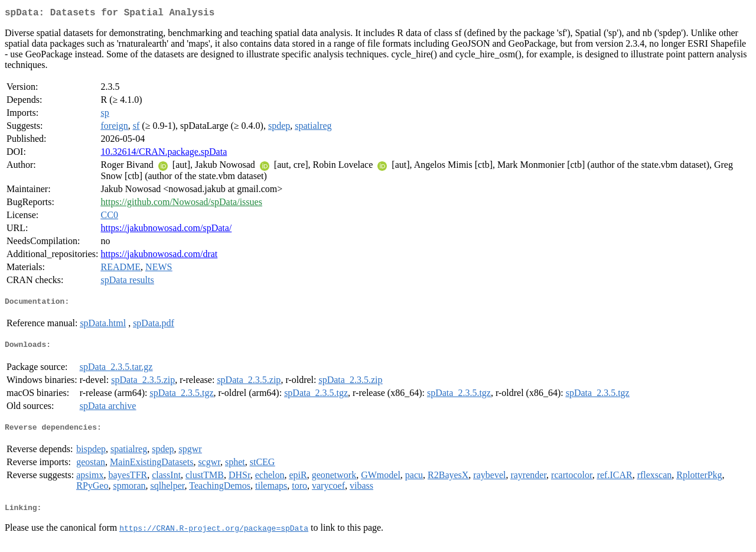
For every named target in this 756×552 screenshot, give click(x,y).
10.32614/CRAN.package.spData (164, 154)
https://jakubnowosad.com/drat (159, 256)
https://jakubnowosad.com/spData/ (167, 230)
